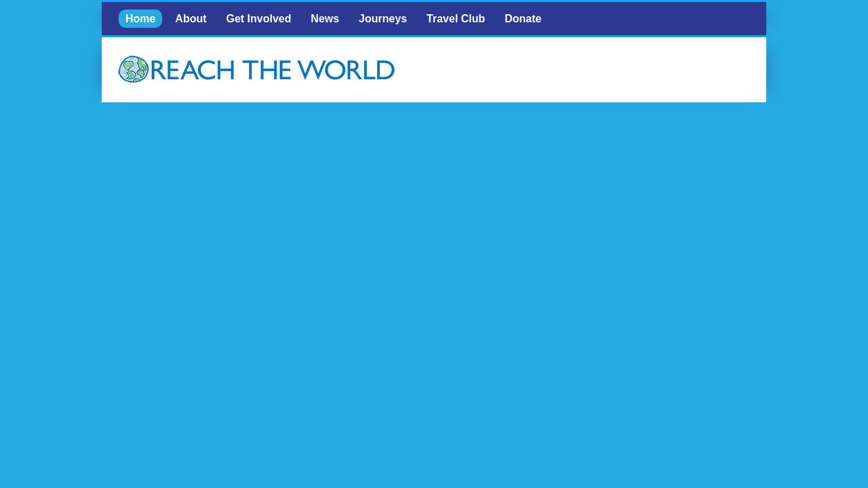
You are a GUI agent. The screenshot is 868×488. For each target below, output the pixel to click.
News (325, 19)
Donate (523, 19)
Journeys (383, 19)
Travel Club (456, 19)
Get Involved (258, 19)
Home (140, 19)
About (191, 19)
